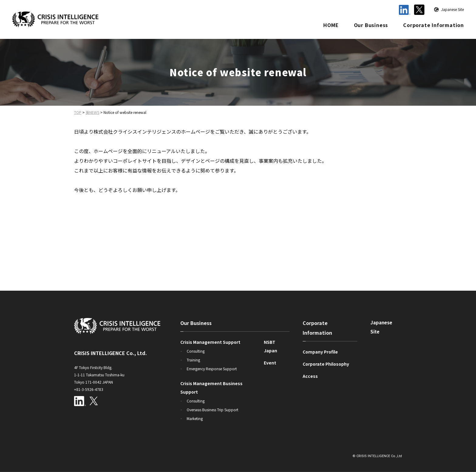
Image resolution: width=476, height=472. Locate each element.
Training (193, 360)
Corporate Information (433, 25)
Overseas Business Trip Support (212, 410)
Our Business (371, 25)
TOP (78, 112)
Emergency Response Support (212, 369)
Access (310, 376)
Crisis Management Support (210, 342)
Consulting (196, 351)
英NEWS (92, 112)
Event (270, 363)
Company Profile (320, 352)
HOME (331, 25)
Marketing (195, 418)
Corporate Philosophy (326, 364)
